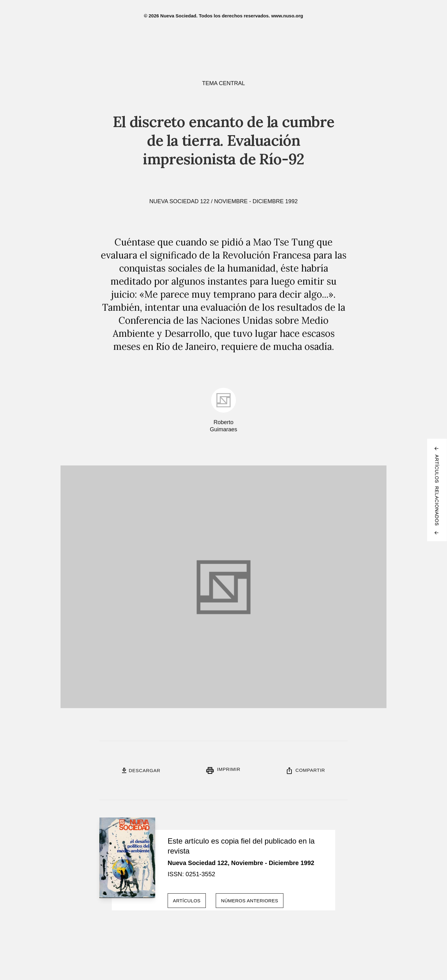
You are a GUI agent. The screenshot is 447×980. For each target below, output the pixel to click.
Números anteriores (250, 901)
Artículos (187, 901)
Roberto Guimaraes (223, 426)
